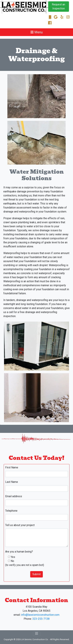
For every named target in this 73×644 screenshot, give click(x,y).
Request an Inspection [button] (58, 6)
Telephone (11, 511)
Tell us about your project (20, 525)
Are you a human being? (19, 552)
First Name (12, 467)
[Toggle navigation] (37, 32)
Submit (36, 574)
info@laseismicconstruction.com (40, 615)
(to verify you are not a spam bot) (25, 565)
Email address (14, 496)
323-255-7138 (41, 619)
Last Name (12, 482)
